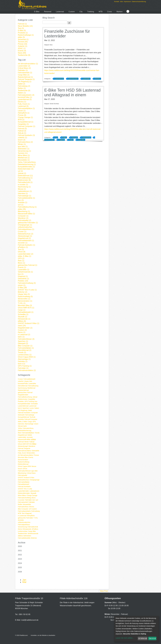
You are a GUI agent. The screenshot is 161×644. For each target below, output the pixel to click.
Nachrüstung (22, 388)
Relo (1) (21, 261)
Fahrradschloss (23, 507)
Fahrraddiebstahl (29, 379)
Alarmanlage (29, 424)
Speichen (26, 408)
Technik (32, 417)
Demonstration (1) (25, 301)
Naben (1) (22, 93)
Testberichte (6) (24, 91)
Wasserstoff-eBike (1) (26, 214)
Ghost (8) (22, 252)
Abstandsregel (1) (25, 236)
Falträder (32, 502)
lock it (20, 408)
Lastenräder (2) (24, 66)
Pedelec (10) (23, 281)
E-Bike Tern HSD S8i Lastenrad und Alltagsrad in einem (72, 93)
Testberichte (22, 533)
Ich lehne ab (143, 638)
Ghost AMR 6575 (24, 444)
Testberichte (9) (24, 55)
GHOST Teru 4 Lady (25, 489)
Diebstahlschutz (23, 480)
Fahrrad (21, 442)
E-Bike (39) (22, 288)
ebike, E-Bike (22, 422)
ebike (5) (21, 37)
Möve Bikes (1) (24, 155)
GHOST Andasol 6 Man (26, 478)
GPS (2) (21, 258)
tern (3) (21, 200)
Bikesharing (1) (24, 211)
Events (31, 457)
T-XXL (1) (22, 303)
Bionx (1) (21, 263)
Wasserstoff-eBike (24, 439)
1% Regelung (23, 410)
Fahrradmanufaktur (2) (27, 370)
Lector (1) (22, 111)
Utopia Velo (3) (24, 294)
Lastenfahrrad (23, 406)
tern (34, 500)
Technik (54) (23, 42)
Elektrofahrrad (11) (25, 176)
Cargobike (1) (23, 124)
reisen (36, 424)
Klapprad (28, 513)
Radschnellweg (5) (25, 296)
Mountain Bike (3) (25, 305)
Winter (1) (22, 144)
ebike (33, 439)
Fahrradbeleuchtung (25, 397)
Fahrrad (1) (22, 24)
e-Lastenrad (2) (24, 335)
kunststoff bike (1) (25, 97)
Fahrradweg (35, 511)
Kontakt (117, 2)
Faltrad (32, 442)
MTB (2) (21, 120)
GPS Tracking (29, 401)
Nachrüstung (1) (24, 187)
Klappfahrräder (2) (25, 328)
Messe (34, 466)
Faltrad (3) (22, 131)
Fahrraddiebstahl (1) (26, 241)
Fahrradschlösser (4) (26, 339)
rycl (37, 500)
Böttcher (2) (23, 292)
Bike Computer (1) (25, 346)
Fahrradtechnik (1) (25, 182)
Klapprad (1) (23, 276)
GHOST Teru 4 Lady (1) (27, 290)
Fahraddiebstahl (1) (26, 312)
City (81, 12)
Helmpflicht (31, 516)
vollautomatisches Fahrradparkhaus (24, 523)
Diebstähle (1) (23, 279)
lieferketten (27, 536)
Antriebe (21, 520)
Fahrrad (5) (22, 129)
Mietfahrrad (31, 388)
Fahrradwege (30, 415)
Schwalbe (34, 404)
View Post (104, 591)
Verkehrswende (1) (25, 272)
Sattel (30, 410)
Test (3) (21, 28)
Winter (27, 442)
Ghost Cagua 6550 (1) (27, 357)
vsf (30, 509)
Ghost (25, 469)
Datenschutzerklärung (139, 2)
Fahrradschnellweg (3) (27, 283)
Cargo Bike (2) (24, 75)
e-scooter (21, 500)
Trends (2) (22, 352)
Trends (37, 433)
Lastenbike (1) (24, 270)
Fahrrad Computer (31, 419)
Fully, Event (22, 453)
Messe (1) (22, 189)
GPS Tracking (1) (25, 366)
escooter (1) (23, 243)
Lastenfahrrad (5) (25, 99)
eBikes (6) (22, 321)
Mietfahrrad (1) (24, 158)
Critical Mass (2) (24, 68)
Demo (20, 529)
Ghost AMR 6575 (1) (26, 308)
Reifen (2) (22, 88)
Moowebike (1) (24, 160)
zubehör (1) (22, 138)
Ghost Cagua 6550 (24, 466)
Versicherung (22, 527)
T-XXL (36, 518)
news (30, 435)
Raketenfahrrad (23, 390)
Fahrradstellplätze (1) (26, 108)
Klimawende (27, 529)
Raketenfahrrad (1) (25, 77)
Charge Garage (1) (25, 117)
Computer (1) (23, 216)
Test (23, 513)
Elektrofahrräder (24, 493)
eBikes (20, 536)
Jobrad (35, 397)
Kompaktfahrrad (23, 417)
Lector (32, 408)
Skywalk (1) (23, 317)
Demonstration (23, 460)
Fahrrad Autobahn (24, 413)
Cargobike (32, 399)
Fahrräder (28, 500)
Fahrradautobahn (24, 511)
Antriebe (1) (23, 202)
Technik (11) (23, 153)
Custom (72, 12)
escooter (30, 437)
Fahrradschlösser (24, 471)
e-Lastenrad (22, 516)
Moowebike (27, 504)
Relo (20, 433)
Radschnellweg (24, 462)
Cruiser (20, 379)
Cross (109, 12)
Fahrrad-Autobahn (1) (26, 245)
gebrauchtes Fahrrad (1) (28, 265)
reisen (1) (22, 285)
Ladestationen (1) (25, 191)
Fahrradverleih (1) (25, 73)
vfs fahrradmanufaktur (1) (28, 64)
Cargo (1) (22, 310)
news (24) (22, 326)
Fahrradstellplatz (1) (26, 348)
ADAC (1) (22, 48)
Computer (34, 413)
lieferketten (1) (24, 149)
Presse (36, 455)
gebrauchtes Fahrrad (25, 392)
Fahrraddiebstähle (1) (26, 198)
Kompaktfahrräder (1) (26, 167)
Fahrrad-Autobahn (24, 486)
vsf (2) (20, 171)
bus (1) (21, 274)
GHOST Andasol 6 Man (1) (29, 323)
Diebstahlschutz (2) (26, 234)
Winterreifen (31, 453)
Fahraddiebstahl (23, 484)
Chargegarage (35, 480)
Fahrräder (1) (23, 368)
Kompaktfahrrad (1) (26, 122)
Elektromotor (23, 399)
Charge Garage (32, 495)
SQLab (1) (22, 133)
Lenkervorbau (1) (25, 355)
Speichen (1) (23, 341)
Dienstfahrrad (23, 386)
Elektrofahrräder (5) (26, 169)
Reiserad (48, 12)
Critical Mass (31, 473)
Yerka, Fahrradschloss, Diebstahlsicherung (26, 429)
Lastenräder (22, 437)
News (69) (22, 53)
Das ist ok (152, 638)
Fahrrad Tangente (24, 448)
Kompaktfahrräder (24, 404)
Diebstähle (35, 451)
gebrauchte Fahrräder (25, 518)
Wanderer (32, 446)
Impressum (127, 2)
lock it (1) (22, 364)
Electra (32, 507)
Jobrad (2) (22, 173)
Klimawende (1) (24, 319)
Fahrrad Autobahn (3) (26, 135)
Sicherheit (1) (23, 39)
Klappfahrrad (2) (24, 238)
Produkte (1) (23, 33)
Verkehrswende (33, 534)
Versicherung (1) (24, 151)
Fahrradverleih (23, 502)
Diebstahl (21, 415)
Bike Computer (23, 509)
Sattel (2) (22, 84)
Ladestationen (34, 491)
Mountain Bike (23, 457)
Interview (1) (23, 193)
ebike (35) (22, 209)
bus (36, 401)
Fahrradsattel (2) (24, 220)
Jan (24, 580)
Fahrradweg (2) (24, 86)
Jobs (121, 2)
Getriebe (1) (23, 361)
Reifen (20, 504)
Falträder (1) (23, 70)
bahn (25, 426)
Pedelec (21, 401)
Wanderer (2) (23, 218)
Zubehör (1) (23, 46)
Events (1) (22, 267)
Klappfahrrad (22, 435)
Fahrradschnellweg (24, 498)
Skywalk (33, 493)
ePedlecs (35, 529)
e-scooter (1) (23, 185)
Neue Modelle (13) (25, 26)
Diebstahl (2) (23, 343)
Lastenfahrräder (23, 491)
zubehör (21, 381)
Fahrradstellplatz (24, 482)
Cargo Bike (32, 531)
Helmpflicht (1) (24, 113)
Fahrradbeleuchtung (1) (27, 207)
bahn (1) (21, 337)
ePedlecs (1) (23, 247)
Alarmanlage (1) (24, 359)
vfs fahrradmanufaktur (25, 455)
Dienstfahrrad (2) (25, 350)
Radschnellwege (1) (26, 35)
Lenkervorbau (23, 531)
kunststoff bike (23, 384)
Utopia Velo (28, 381)
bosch (20, 469)
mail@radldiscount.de (30, 620)
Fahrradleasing (33, 386)
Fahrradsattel (22, 475)
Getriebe (21, 419)
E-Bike (37, 12)
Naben (37, 408)
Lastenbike (32, 384)
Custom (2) (22, 330)
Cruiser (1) (22, 232)
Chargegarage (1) (25, 225)
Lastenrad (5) (23, 106)
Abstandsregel (23, 446)
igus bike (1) (23, 146)
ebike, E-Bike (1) (24, 256)
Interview (21, 424)
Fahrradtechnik (33, 527)
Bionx (34, 498)
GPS (34, 422)
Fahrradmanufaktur (25, 451)
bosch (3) (22, 140)
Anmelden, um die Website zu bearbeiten (43, 635)
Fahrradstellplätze (28, 433)
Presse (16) (23, 44)
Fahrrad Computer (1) (27, 126)
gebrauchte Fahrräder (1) (28, 223)
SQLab (20, 426)
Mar (24, 582)
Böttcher (34, 538)
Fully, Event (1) (24, 104)
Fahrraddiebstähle (24, 538)
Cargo (30, 422)
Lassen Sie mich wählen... (125, 638)
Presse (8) (22, 115)
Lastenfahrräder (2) (26, 254)
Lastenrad (60, 12)
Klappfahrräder (23, 395)
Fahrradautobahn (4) (26, 95)
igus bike (34, 471)
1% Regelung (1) (25, 82)
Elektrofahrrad (23, 464)
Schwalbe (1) (23, 314)
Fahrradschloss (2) (25, 142)
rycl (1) (21, 205)
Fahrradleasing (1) (25, 178)
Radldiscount (24, 635)
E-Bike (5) (22, 31)
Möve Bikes (22, 495)
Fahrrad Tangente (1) (26, 79)
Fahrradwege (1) (24, 196)
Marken (119, 12)
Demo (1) (22, 332)
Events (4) (22, 51)
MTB (101, 12)
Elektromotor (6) (24, 180)
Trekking (91, 12)
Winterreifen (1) (24, 299)
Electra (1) (22, 102)
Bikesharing (22, 473)
